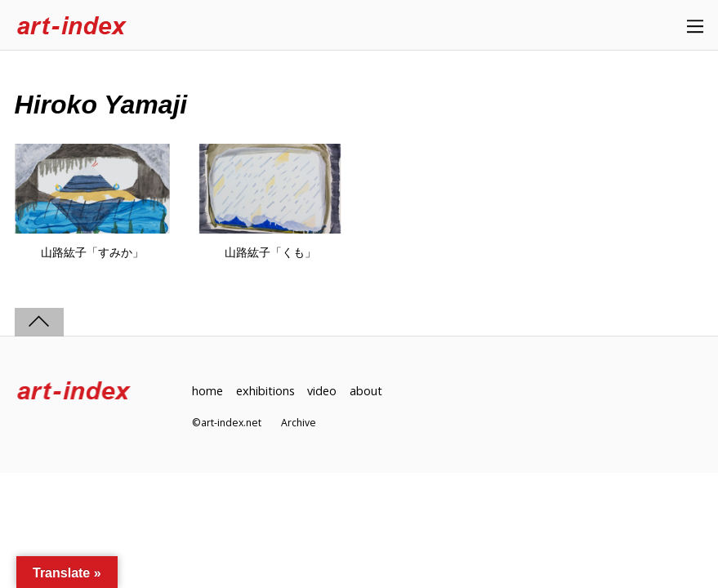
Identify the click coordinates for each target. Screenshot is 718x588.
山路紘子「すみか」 (92, 252)
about (366, 391)
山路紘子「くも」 (270, 252)
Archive (299, 423)
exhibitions (265, 391)
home (207, 391)
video (322, 391)
